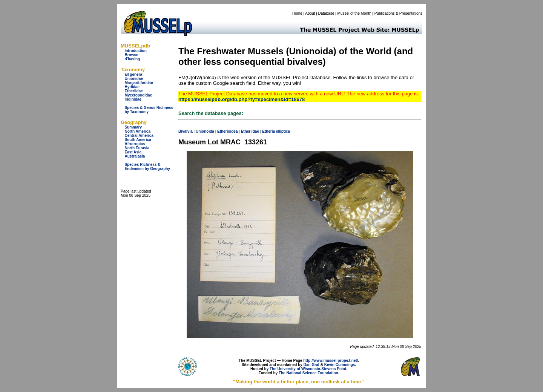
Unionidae (133, 79)
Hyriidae (132, 87)
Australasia (135, 156)
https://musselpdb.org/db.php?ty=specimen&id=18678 (242, 99)
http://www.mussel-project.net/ (331, 361)
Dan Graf (311, 365)
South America (138, 140)
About (310, 13)
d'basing (132, 59)
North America (137, 131)
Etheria (268, 131)
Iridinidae (133, 99)
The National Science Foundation (308, 373)
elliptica (283, 131)
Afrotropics (135, 144)
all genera (133, 74)
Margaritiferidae (139, 83)
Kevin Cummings (340, 365)
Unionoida (205, 131)
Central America (139, 136)
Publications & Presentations (398, 13)
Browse (131, 55)
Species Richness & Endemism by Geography (147, 167)
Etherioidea (227, 131)
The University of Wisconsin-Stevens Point (308, 369)
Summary (133, 127)
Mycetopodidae (138, 95)
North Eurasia (137, 148)
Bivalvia (186, 131)
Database (326, 13)
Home (297, 13)
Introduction (135, 51)
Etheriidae (133, 91)
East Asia (133, 152)
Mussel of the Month (354, 13)
